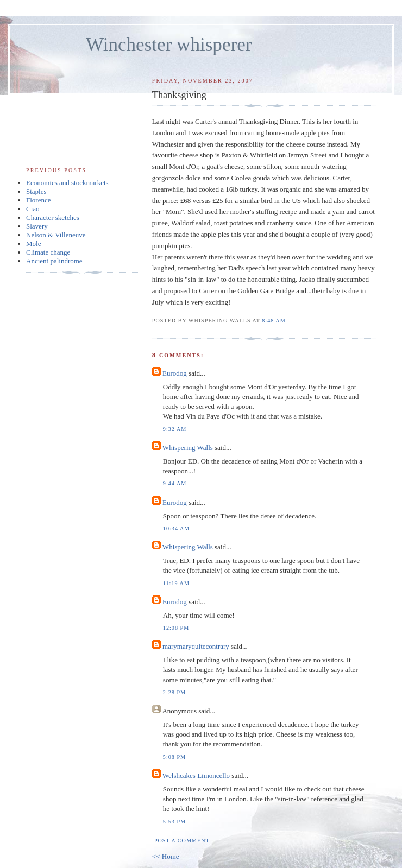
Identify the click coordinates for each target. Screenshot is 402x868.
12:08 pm (176, 628)
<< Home (166, 856)
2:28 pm (174, 692)
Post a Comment (182, 841)
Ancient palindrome (54, 261)
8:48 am (274, 321)
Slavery (37, 226)
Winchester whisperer (169, 45)
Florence (38, 200)
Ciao (33, 209)
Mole (33, 243)
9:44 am (175, 483)
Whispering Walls (188, 448)
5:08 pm (174, 757)
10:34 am (176, 528)
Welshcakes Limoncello (196, 775)
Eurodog (175, 373)
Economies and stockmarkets (67, 183)
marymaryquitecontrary (196, 646)
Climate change (48, 252)
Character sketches (53, 217)
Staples (36, 191)
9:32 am (175, 429)
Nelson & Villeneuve (56, 235)
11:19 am (176, 583)
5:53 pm (174, 822)
